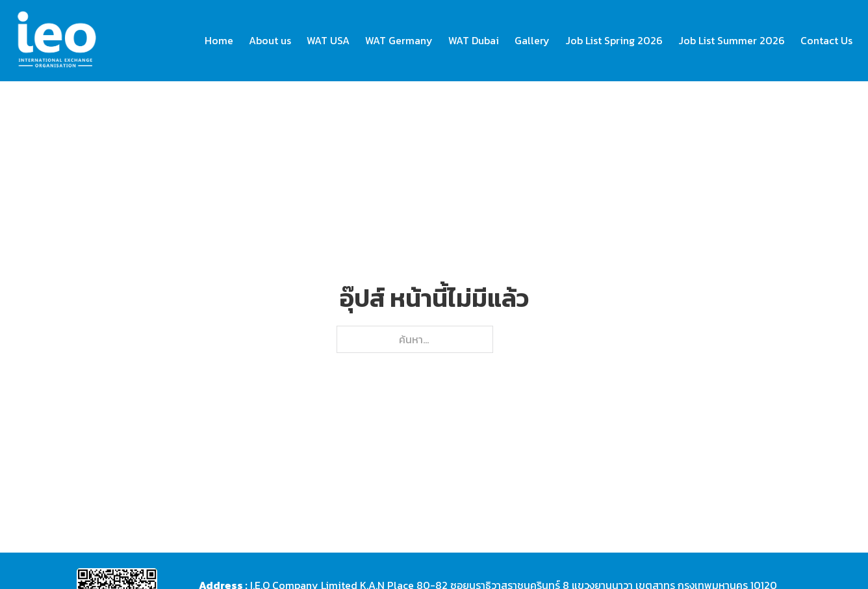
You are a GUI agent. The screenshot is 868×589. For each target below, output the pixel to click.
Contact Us (826, 40)
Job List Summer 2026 (732, 40)
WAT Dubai (474, 40)
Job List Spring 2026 (614, 40)
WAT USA (328, 40)
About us (270, 40)
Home (219, 40)
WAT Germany (399, 40)
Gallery (532, 40)
